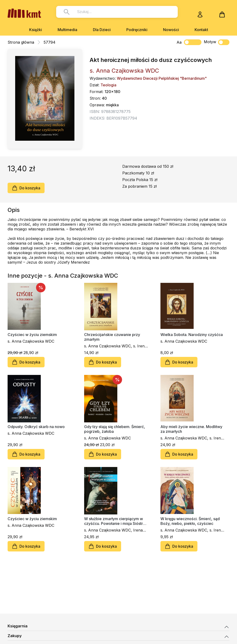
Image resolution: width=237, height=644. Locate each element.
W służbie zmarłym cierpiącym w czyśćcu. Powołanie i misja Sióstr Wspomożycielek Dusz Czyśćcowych (114, 521)
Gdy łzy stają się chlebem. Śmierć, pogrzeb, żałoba (115, 429)
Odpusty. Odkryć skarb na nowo (36, 427)
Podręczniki (137, 30)
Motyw (217, 42)
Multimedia (67, 30)
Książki (36, 30)
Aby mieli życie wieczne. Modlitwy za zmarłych (191, 429)
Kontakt (201, 30)
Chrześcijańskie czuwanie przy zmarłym (112, 337)
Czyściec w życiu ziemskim (32, 335)
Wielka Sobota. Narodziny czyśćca (192, 335)
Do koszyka (26, 188)
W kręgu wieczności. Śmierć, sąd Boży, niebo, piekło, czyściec (190, 521)
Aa (179, 42)
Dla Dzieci (102, 30)
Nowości (171, 30)
